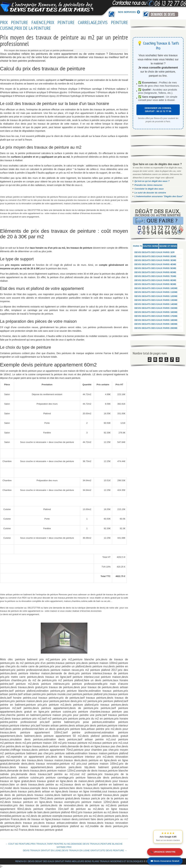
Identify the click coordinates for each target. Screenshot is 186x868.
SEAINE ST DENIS (168, 246)
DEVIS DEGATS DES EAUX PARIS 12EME (156, 296)
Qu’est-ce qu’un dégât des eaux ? (152, 181)
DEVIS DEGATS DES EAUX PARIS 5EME (155, 268)
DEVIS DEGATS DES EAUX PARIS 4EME (155, 264)
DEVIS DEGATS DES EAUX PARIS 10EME (156, 288)
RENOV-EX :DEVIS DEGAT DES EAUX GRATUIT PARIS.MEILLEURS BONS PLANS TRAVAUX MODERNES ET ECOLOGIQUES (79, 861)
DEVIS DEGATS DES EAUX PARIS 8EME (155, 280)
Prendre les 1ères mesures (148, 185)
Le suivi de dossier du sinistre (150, 193)
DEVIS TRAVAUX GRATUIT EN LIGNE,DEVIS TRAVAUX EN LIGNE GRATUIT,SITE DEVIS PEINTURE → (75, 850)
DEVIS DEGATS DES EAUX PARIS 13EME (156, 300)
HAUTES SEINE (151, 246)
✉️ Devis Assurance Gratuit (165, 861)
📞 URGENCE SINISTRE (163, 852)
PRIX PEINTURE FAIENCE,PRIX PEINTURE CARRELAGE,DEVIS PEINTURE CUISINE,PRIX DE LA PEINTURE (64, 25)
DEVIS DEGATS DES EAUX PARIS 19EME (156, 324)
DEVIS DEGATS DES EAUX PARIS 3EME (155, 260)
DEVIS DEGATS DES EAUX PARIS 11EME (156, 292)
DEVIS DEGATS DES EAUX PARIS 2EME (155, 256)
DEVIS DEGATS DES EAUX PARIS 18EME (156, 320)
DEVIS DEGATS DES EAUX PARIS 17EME (156, 316)
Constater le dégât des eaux (149, 189)
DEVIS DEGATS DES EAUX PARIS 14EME (156, 304)
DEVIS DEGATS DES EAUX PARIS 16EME (156, 312)
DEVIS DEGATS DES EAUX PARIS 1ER (154, 252)
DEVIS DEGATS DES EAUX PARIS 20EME (156, 328)
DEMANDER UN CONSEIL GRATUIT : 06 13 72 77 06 (158, 110)
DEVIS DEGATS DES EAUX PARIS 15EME (156, 308)
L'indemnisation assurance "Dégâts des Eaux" (159, 196)
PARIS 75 (137, 246)
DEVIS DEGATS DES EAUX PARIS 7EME (155, 276)
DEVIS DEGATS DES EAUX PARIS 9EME (155, 284)
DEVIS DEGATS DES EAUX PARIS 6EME (155, 272)
